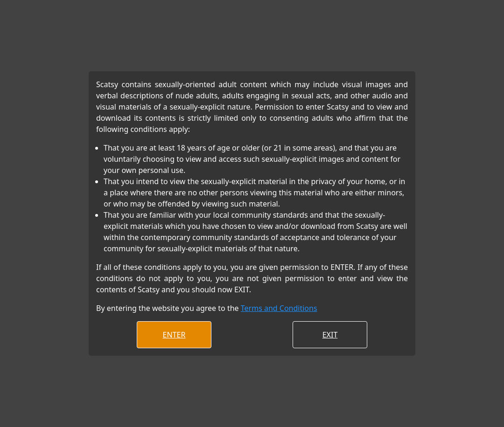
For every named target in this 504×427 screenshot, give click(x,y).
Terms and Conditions (279, 308)
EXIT (330, 335)
